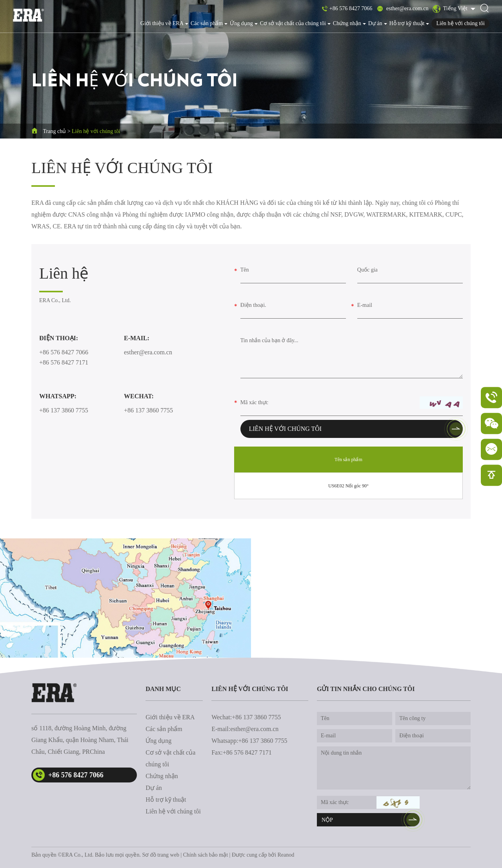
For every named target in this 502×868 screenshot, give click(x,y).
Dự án (378, 23)
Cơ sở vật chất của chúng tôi (295, 23)
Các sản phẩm (209, 23)
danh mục (163, 689)
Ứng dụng (244, 23)
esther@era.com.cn (407, 8)
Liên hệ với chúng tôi (460, 23)
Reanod (286, 855)
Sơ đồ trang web (161, 855)
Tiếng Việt (450, 9)
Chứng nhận (349, 23)
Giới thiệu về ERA (164, 23)
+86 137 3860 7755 (64, 410)
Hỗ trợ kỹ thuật (409, 23)
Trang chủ (55, 131)
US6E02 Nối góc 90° (348, 486)
